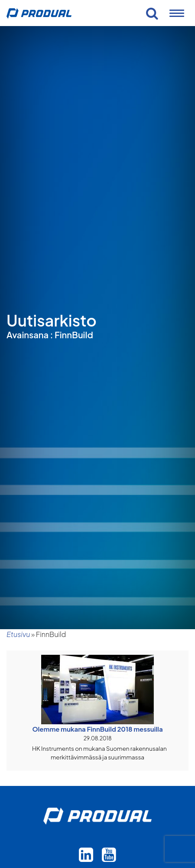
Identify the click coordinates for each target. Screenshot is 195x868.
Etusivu (18, 634)
